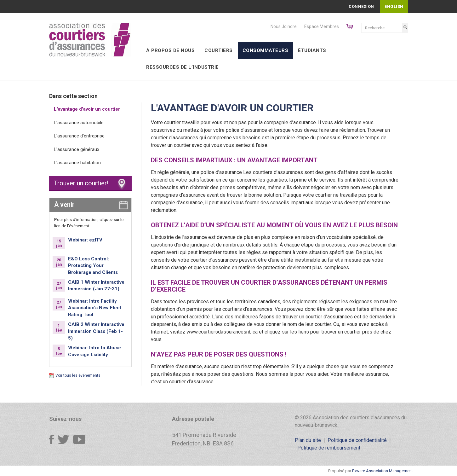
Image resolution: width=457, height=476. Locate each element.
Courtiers (219, 50)
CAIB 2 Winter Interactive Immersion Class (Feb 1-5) (96, 331)
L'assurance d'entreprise (79, 136)
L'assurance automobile (79, 123)
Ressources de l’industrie (183, 67)
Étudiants (312, 50)
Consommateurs (266, 50)
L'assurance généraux (77, 149)
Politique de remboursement (329, 448)
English (394, 6)
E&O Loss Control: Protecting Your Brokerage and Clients (93, 266)
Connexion (361, 6)
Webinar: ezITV (85, 240)
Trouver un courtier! (81, 183)
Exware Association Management (383, 471)
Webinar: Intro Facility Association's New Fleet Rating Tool (95, 308)
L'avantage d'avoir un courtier (87, 109)
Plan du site (308, 440)
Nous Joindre (284, 26)
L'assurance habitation (77, 163)
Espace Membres (322, 26)
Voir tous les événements (78, 375)
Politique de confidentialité (357, 440)
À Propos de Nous (170, 50)
